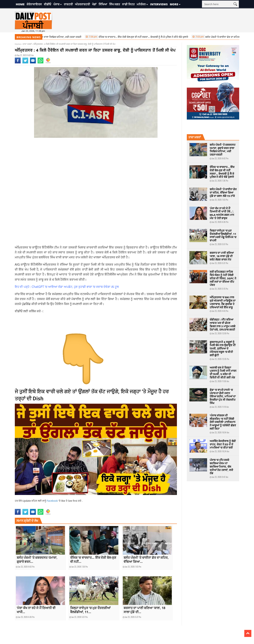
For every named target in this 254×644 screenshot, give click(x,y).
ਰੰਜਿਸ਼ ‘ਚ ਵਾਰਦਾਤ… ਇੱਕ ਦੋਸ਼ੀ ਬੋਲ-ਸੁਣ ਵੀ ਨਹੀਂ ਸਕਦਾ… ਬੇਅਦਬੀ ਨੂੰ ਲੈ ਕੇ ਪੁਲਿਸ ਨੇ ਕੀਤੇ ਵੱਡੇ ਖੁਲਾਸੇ (139, 37)
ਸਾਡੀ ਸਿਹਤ (128, 4)
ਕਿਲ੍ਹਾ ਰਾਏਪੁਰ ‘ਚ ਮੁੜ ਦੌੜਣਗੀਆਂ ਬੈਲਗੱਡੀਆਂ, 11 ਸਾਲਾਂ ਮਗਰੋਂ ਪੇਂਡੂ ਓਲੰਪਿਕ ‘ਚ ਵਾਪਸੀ (223, 235)
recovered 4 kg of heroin (85, 507)
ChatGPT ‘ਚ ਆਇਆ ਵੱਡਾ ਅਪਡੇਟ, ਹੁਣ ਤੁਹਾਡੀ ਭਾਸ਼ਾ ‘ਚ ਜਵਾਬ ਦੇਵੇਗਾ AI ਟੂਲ (75, 287)
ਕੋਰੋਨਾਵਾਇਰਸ (34, 4)
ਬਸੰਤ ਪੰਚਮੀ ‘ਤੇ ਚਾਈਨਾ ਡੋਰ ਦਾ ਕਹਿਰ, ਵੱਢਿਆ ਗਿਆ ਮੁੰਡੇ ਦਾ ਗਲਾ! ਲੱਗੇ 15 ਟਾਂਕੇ (223, 192)
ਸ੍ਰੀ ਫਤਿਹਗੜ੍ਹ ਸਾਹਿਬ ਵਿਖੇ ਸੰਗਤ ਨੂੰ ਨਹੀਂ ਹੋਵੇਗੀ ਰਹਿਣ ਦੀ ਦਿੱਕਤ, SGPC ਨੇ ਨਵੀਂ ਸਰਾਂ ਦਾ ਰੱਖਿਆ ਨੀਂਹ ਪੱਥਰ (223, 278)
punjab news (67, 507)
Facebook (53, 501)
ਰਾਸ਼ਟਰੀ (68, 4)
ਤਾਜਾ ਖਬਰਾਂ (27, 44)
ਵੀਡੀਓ (48, 4)
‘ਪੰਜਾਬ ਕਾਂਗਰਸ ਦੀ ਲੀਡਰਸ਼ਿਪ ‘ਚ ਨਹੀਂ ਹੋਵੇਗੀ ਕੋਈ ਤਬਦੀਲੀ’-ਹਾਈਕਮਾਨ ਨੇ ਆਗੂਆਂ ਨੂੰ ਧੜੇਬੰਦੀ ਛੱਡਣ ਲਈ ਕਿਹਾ (223, 422)
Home (20, 4)
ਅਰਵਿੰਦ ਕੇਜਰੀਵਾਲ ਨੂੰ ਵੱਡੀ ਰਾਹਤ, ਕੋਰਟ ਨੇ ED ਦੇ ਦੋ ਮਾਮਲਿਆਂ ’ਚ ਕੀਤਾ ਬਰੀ (223, 444)
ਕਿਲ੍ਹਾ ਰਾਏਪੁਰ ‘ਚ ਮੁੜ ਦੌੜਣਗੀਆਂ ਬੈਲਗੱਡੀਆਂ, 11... (90, 610)
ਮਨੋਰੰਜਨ (141, 4)
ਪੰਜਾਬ (56, 4)
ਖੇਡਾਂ (94, 4)
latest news (35, 507)
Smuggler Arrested (107, 507)
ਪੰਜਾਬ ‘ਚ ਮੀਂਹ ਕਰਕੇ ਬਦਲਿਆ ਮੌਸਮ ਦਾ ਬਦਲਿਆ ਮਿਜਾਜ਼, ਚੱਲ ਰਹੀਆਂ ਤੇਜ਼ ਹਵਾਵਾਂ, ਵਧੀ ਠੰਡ (221, 466)
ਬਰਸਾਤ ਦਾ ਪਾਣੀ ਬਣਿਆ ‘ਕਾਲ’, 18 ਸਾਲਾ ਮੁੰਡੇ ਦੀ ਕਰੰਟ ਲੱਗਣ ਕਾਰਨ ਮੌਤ (222, 256)
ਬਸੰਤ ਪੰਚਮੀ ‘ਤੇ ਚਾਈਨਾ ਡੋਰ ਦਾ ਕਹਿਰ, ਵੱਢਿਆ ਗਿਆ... (146, 560)
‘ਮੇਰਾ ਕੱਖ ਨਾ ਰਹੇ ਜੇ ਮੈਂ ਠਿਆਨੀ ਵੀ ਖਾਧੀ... (36, 610)
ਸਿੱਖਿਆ (103, 4)
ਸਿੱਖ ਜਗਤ (115, 4)
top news (121, 507)
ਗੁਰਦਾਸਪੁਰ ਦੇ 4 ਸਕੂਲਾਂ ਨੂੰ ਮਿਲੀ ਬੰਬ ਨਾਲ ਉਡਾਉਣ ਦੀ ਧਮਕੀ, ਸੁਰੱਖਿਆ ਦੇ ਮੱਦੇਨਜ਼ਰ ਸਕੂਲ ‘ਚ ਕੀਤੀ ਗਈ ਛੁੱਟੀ (223, 348)
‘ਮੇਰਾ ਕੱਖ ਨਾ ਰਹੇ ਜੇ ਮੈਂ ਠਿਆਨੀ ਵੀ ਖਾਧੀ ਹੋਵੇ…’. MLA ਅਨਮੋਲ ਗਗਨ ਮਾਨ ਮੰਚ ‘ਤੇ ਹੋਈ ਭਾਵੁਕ (222, 213)
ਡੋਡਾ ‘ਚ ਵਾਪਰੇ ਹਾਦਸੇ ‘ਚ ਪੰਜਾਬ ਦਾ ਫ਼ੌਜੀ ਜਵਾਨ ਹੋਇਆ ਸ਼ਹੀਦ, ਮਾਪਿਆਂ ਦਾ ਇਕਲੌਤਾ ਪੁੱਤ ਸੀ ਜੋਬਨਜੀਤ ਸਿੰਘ (223, 396)
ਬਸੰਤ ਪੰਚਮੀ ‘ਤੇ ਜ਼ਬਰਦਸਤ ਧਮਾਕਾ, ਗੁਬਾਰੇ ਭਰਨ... (37, 560)
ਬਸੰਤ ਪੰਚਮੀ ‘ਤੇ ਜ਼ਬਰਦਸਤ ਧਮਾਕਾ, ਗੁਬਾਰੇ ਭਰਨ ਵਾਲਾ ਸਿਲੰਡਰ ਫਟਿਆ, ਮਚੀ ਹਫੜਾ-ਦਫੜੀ (223, 150)
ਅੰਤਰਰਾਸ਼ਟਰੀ (82, 4)
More (174, 4)
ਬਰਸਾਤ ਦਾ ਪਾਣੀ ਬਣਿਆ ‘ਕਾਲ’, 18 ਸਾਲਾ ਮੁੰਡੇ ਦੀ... (145, 610)
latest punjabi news (50, 507)
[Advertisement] (96, 169)
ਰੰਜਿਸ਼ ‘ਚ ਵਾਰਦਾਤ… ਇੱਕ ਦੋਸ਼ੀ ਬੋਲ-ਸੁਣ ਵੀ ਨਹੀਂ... (93, 560)
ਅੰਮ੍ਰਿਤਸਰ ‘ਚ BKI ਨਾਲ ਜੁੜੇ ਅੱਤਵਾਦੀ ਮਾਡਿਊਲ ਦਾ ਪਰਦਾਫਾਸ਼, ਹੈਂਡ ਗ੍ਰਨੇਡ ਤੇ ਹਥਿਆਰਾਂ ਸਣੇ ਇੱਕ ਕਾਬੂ (223, 302)
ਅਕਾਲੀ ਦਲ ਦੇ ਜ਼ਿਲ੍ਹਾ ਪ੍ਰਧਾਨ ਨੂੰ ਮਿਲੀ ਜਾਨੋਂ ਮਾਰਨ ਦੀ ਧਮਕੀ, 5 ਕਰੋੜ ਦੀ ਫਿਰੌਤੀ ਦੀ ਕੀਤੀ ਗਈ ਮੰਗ (223, 372)
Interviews (159, 4)
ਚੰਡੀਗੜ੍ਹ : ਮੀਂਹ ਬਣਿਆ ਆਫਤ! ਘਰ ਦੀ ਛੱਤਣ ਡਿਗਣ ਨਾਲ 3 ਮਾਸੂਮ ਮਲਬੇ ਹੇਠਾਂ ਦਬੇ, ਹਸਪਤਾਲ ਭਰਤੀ (223, 324)
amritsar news (22, 507)
